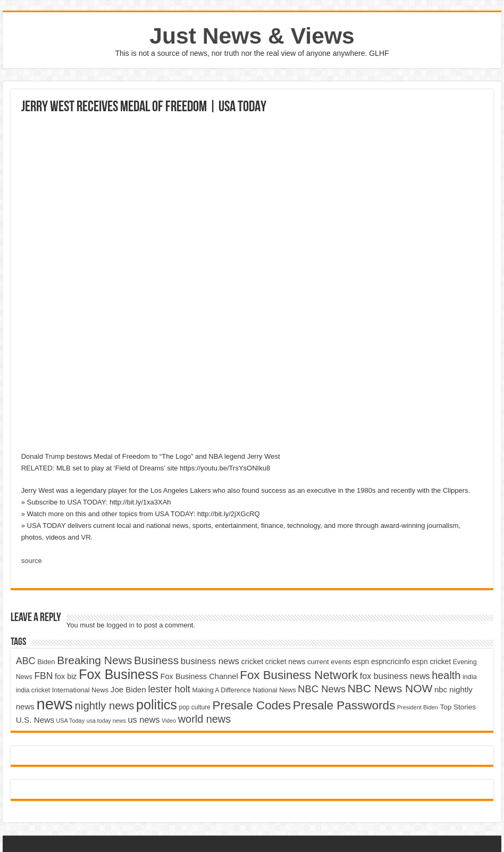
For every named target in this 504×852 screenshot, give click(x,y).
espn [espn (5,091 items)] (361, 662)
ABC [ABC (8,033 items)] (26, 661)
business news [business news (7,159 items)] (210, 661)
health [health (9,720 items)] (446, 675)
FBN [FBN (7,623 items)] (43, 676)
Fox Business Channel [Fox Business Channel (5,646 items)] (199, 676)
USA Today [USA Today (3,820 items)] (70, 721)
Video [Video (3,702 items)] (169, 721)
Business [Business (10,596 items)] (156, 660)
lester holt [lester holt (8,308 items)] (169, 689)
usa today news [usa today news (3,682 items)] (106, 721)
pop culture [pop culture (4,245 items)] (195, 707)
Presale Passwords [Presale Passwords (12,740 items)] (344, 705)
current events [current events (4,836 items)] (329, 662)
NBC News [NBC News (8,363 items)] (322, 689)
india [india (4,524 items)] (470, 677)
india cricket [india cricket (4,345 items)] (33, 690)
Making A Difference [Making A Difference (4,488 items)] (222, 690)
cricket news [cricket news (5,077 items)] (285, 662)
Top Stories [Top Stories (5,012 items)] (458, 707)
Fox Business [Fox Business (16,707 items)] (119, 674)
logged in (120, 625)
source (32, 561)
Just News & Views (252, 36)
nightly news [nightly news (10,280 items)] (105, 706)
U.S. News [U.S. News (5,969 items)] (35, 720)
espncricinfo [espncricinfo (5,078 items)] (390, 662)
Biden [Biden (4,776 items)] (46, 662)
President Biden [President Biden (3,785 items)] (418, 707)
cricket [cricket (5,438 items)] (253, 661)
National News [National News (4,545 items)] (274, 690)
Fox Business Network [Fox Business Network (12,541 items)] (299, 675)
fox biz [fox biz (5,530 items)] (66, 676)
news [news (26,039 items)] (55, 704)
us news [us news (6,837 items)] (144, 719)
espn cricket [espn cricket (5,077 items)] (431, 662)
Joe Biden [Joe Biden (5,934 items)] (128, 689)
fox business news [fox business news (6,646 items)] (395, 676)
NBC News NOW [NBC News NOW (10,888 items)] (390, 688)
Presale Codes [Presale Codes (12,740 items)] (251, 705)
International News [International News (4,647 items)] (81, 690)
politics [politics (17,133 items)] (157, 705)
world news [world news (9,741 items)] (204, 719)
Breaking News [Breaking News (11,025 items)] (94, 660)
